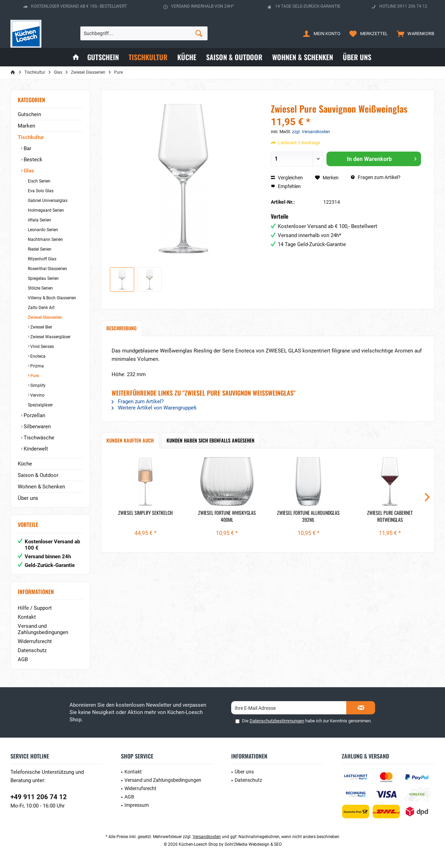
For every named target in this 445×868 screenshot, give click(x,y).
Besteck (32, 160)
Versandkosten (207, 837)
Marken (26, 126)
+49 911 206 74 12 (39, 797)
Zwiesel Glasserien (44, 317)
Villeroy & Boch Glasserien (51, 298)
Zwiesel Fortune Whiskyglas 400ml (227, 516)
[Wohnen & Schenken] (303, 57)
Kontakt (27, 617)
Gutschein (29, 114)
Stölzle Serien (40, 288)
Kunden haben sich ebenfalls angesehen (211, 440)
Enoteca (37, 356)
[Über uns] (357, 57)
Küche (25, 464)
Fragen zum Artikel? (376, 177)
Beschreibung (122, 328)
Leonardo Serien (42, 230)
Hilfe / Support (35, 608)
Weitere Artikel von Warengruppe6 (154, 408)
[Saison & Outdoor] (234, 57)
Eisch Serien (39, 181)
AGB (23, 659)
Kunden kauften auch (130, 440)
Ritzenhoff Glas (42, 259)
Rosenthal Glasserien (47, 269)
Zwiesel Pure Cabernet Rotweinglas (390, 516)
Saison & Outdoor (38, 475)
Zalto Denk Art (41, 308)
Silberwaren (37, 427)
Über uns (28, 498)
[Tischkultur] (148, 57)
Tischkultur (31, 137)
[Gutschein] (103, 57)
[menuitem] (414, 33)
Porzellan (34, 415)
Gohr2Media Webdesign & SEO (253, 844)
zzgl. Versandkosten (311, 132)
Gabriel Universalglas (47, 201)
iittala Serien (39, 220)
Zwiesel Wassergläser (50, 337)
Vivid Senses (42, 347)
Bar (27, 148)
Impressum (137, 805)
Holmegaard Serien (45, 210)
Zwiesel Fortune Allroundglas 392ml (308, 516)
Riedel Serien (39, 249)
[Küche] (187, 57)
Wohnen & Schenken (41, 487)
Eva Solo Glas (40, 191)
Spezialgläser (40, 405)
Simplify (37, 386)
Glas (28, 171)
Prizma (37, 366)
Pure (34, 376)
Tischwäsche (38, 438)
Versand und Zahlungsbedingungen (43, 629)
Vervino (37, 395)
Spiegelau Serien (43, 278)
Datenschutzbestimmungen (277, 721)
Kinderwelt (35, 449)
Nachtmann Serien (45, 240)
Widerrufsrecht (35, 641)
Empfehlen (286, 186)
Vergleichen (287, 178)
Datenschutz (32, 650)
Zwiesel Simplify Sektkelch (145, 513)
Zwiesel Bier (41, 327)
